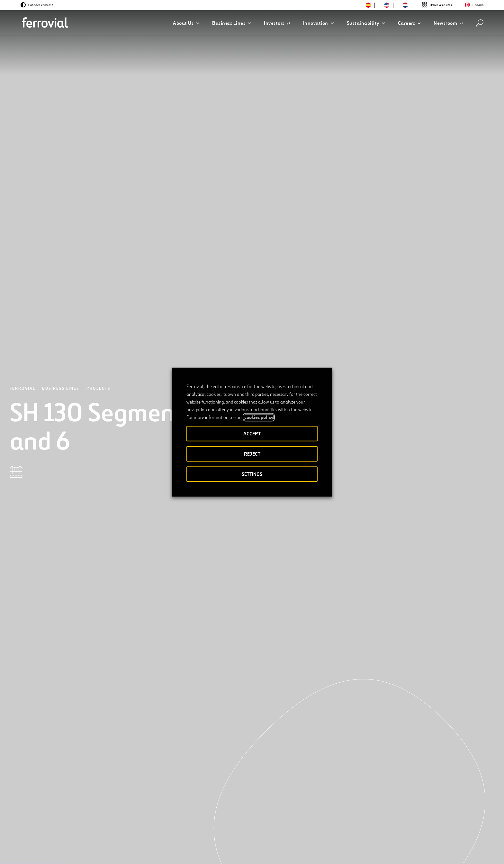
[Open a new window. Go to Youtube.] (132, 852)
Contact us (124, 831)
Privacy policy (338, 852)
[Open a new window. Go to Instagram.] (98, 852)
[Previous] (67, 751)
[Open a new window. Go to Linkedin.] (75, 852)
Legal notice (299, 852)
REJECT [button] (252, 454)
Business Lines (61, 73)
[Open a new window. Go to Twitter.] (63, 852)
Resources (70, 831)
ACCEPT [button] (252, 433)
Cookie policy (377, 852)
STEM (195, 831)
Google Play (429, 831)
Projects (99, 73)
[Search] (480, 23)
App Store (396, 831)
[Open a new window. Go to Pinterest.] (121, 852)
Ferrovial (22, 73)
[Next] (117, 751)
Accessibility (262, 852)
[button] (186, 23)
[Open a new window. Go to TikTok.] (109, 852)
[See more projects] (93, 670)
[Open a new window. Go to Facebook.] (86, 852)
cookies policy (259, 417)
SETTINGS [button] (252, 474)
